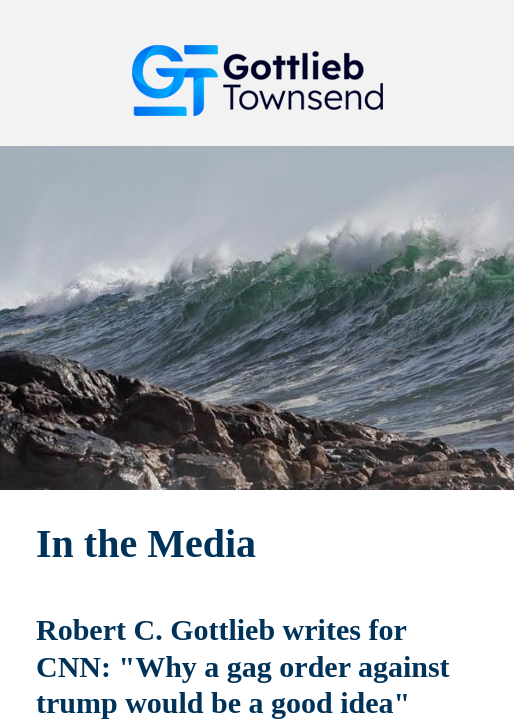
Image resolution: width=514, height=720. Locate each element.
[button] (460, 35)
